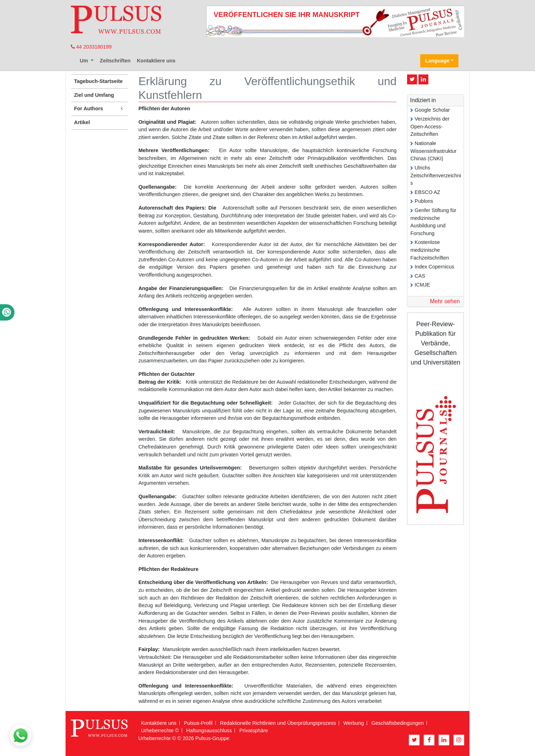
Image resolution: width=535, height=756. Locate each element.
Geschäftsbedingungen (398, 723)
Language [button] (437, 61)
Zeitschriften (115, 61)
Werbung (354, 723)
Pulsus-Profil (198, 723)
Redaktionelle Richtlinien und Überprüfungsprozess (278, 723)
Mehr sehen (445, 301)
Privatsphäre (254, 730)
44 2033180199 (91, 47)
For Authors (100, 109)
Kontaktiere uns (156, 61)
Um (85, 61)
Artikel (82, 122)
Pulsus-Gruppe (212, 738)
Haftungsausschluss (209, 730)
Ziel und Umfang (94, 95)
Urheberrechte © (160, 730)
